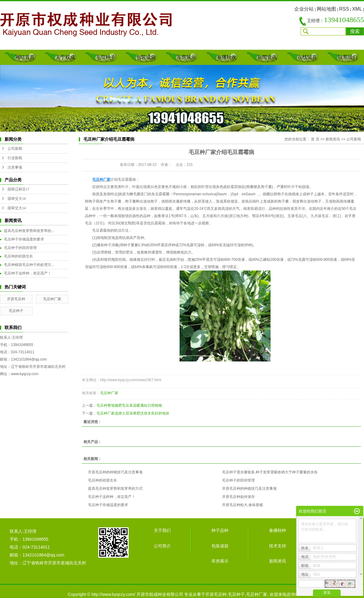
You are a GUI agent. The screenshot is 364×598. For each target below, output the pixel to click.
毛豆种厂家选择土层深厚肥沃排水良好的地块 (133, 413)
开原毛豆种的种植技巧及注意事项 (115, 472)
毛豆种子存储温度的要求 (24, 239)
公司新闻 (15, 149)
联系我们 (348, 57)
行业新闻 (15, 158)
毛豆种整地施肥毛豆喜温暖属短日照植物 (129, 405)
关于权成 (65, 57)
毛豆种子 (106, 57)
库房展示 (186, 57)
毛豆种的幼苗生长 (19, 256)
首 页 (315, 139)
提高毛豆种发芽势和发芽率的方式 (115, 489)
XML (357, 9)
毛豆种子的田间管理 (20, 248)
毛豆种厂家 (52, 299)
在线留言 (307, 57)
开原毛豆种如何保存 (238, 497)
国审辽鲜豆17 (19, 189)
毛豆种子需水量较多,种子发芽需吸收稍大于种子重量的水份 (270, 472)
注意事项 (15, 167)
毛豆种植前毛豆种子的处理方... (29, 265)
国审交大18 (17, 199)
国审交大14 (17, 208)
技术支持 (278, 546)
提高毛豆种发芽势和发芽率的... (29, 231)
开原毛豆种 (16, 299)
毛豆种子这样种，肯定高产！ (28, 273)
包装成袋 (146, 57)
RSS (344, 9)
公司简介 (162, 546)
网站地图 (326, 9)
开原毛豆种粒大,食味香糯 (243, 505)
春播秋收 (227, 57)
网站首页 (25, 57)
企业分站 (304, 9)
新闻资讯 (267, 57)
